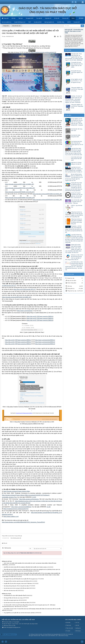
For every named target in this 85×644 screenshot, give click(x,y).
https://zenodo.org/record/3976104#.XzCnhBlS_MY (47, 200)
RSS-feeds (78, 631)
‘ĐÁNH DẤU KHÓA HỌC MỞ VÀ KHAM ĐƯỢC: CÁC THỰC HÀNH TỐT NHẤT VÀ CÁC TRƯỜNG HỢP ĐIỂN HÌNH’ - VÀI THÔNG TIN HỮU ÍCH (74, 249)
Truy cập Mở (39, 18)
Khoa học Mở (65, 18)
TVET (30, 22)
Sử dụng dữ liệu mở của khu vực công (13, 598)
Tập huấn (21, 18)
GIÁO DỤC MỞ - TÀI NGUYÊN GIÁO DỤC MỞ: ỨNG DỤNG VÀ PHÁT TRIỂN (74, 31)
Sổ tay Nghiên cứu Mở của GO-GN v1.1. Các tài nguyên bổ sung (77, 81)
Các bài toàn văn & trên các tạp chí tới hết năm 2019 (16, 603)
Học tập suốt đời (38, 22)
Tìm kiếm (68, 631)
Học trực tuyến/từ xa (7, 22)
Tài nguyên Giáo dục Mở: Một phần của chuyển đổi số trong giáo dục (20, 579)
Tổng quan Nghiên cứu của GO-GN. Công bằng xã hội (77, 106)
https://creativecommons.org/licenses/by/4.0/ (16, 509)
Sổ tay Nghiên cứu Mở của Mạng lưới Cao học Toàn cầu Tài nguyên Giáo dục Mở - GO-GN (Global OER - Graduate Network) (74, 123)
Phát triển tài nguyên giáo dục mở (12, 600)
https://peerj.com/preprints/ (25, 311)
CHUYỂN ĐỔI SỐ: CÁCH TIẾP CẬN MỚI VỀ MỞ (15, 596)
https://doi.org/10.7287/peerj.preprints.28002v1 (40, 316)
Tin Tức (77, 622)
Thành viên (69, 625)
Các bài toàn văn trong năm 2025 (77, 130)
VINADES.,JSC (54, 636)
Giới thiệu (68, 622)
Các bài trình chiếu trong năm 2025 (76, 136)
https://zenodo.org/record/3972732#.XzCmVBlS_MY (20, 188)
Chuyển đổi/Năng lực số (20, 22)
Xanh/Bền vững (61, 22)
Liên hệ (77, 625)
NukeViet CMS (37, 636)
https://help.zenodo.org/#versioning (29, 499)
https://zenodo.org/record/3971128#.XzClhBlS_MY (20, 184)
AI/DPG (69, 22)
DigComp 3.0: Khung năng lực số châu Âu (76, 163)
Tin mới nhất (68, 50)
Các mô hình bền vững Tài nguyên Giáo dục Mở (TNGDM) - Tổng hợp (74, 202)
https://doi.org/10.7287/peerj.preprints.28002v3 (40, 320)
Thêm (73, 18)
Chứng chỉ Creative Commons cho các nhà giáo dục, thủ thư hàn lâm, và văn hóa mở (77, 195)
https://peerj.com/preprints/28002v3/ (45, 344)
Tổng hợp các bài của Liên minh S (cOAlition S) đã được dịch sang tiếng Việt (77, 221)
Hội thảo (13, 18)
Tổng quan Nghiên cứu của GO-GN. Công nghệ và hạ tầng (77, 89)
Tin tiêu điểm (68, 115)
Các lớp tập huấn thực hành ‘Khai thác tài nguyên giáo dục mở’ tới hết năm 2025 (74, 144)
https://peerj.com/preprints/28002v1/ (45, 340)
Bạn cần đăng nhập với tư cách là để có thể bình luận (23, 553)
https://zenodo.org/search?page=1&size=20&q (17, 491)
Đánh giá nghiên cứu (49, 22)
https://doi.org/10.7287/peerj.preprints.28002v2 (40, 318)
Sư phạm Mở (77, 22)
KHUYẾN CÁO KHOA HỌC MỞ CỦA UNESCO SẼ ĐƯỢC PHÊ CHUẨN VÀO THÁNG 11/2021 (25, 567)
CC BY (34, 497)
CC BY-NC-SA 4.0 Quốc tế (67, 634)
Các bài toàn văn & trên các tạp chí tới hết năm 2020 (16, 588)
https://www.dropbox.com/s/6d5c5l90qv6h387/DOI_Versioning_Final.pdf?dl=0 (23, 522)
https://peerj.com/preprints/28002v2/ (45, 342)
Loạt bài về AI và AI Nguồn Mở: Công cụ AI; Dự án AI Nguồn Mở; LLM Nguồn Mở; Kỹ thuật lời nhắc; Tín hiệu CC (74, 170)
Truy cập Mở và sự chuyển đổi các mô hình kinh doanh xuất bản (19, 613)
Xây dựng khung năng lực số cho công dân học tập (16, 586)
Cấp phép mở (48, 18)
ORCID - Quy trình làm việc (77, 206)
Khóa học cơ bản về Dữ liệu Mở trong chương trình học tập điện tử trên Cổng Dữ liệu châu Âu (74, 257)
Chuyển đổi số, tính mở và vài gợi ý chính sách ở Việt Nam (18, 584)
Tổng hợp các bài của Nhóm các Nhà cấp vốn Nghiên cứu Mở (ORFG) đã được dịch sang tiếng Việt (74, 214)
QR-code (4, 634)
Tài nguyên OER (29, 18)
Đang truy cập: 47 (12, 634)
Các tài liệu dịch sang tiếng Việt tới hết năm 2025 (76, 159)
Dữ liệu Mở (57, 18)
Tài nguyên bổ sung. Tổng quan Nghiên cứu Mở (77, 72)
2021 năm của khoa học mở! (10, 591)
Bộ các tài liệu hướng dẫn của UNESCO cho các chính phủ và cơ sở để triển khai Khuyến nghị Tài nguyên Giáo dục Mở (74, 177)
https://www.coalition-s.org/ (11, 517)
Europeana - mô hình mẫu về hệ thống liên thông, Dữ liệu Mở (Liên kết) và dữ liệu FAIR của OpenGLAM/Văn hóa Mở (74, 229)
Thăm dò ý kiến (70, 628)
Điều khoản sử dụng (63, 636)
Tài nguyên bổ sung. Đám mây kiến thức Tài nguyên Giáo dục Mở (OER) (77, 65)
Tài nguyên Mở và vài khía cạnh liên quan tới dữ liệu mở (17, 581)
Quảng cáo (78, 628)
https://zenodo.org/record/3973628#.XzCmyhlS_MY (20, 192)
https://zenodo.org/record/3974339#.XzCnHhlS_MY (47, 194)
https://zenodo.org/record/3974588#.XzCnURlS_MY (20, 198)
